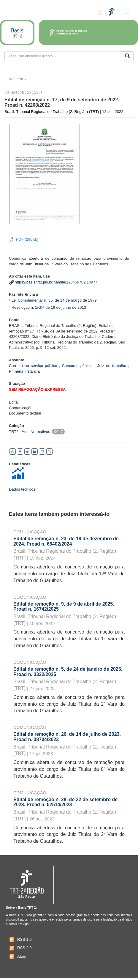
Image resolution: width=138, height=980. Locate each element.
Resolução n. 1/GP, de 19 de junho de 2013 (49, 307)
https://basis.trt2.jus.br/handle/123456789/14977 (56, 282)
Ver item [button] (18, 79)
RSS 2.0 (20, 948)
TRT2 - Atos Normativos (29, 432)
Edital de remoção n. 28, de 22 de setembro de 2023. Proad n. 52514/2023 (65, 802)
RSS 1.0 (20, 940)
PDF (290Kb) (24, 239)
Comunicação (30, 532)
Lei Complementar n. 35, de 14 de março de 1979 (54, 300)
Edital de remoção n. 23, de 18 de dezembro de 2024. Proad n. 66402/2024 (66, 541)
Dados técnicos (22, 489)
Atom (17, 957)
